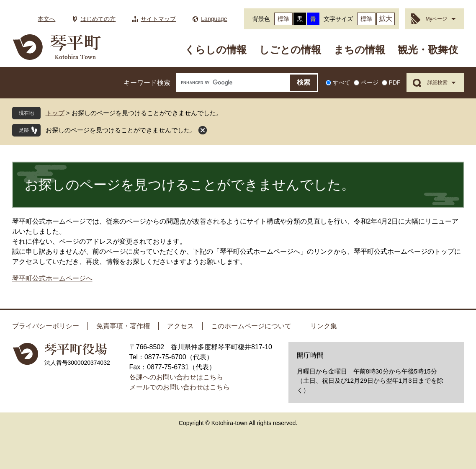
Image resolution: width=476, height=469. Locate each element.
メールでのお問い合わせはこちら (180, 387)
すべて (342, 82)
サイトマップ (158, 19)
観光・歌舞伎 (428, 50)
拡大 (386, 19)
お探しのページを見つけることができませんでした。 (121, 130)
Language (214, 19)
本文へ (46, 19)
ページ (370, 82)
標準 (283, 19)
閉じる (203, 130)
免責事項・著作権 (123, 326)
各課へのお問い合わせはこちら (176, 377)
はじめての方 (98, 19)
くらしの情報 (216, 50)
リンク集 (324, 326)
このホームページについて (251, 326)
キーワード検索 (147, 83)
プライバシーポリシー (46, 326)
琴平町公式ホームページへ (52, 278)
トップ (55, 113)
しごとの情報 (290, 50)
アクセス (180, 326)
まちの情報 (359, 50)
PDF (395, 82)
